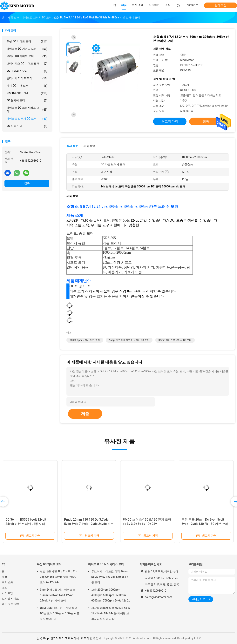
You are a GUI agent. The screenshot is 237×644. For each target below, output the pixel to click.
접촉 (27, 183)
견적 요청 (220, 5)
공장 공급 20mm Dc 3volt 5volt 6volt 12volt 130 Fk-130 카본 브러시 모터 (205, 524)
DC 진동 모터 (27, 126)
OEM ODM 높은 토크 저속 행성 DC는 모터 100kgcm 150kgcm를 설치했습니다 (60, 613)
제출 (85, 414)
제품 (5, 577)
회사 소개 (8, 582)
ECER (197, 638)
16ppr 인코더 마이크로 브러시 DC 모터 (129, 340)
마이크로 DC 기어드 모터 (27, 49)
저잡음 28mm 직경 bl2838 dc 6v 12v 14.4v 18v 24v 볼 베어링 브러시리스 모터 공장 (111, 613)
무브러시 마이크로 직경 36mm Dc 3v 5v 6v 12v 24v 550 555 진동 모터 (110, 577)
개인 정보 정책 (11, 604)
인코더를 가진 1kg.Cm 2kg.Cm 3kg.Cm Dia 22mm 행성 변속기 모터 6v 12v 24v (59, 577)
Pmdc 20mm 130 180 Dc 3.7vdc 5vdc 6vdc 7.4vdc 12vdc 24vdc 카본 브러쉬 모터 (89, 524)
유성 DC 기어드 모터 (27, 42)
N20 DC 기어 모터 (27, 93)
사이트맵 (7, 593)
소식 (5, 588)
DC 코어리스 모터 (27, 71)
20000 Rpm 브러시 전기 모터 (85, 340)
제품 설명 (89, 146)
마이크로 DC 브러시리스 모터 (27, 109)
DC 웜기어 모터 (27, 101)
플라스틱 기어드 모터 (27, 78)
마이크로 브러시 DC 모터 (27, 119)
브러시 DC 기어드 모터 (27, 56)
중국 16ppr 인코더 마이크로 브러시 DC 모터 (63, 638)
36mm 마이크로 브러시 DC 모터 (175, 340)
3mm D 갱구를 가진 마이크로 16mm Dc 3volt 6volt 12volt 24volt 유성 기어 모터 (58, 595)
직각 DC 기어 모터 (27, 86)
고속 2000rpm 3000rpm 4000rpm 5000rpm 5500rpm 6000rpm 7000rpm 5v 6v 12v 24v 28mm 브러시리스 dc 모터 (111, 596)
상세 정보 (72, 146)
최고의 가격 (170, 121)
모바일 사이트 (10, 599)
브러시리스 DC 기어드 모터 (27, 64)
